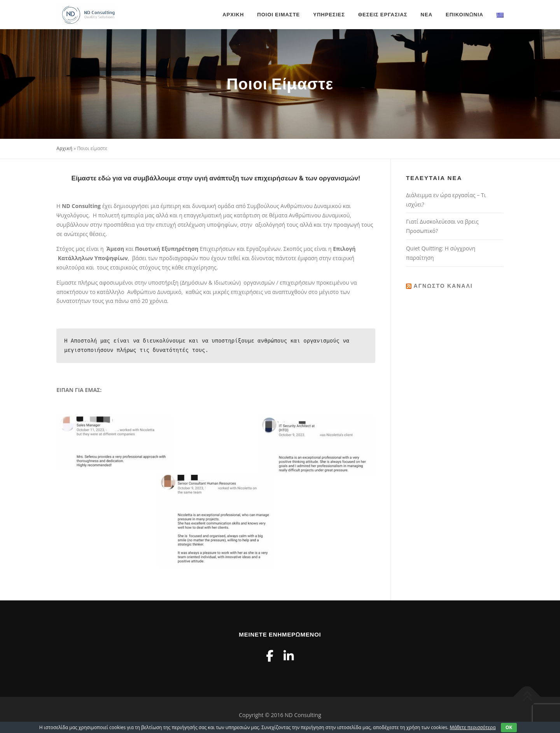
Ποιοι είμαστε (278, 15)
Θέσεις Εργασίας (383, 15)
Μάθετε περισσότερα (472, 727)
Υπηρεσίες (329, 15)
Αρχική (233, 15)
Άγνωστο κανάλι (443, 286)
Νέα (427, 15)
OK (509, 727)
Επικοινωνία (465, 15)
